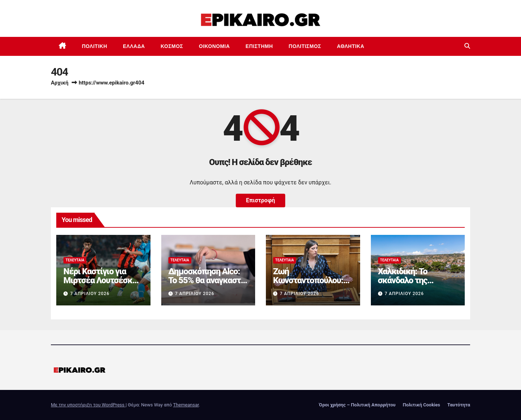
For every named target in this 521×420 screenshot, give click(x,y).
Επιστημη (259, 46)
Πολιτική (95, 46)
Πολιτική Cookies (421, 405)
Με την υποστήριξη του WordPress (88, 405)
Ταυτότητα (459, 405)
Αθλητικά (350, 46)
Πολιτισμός (305, 46)
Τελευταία (75, 260)
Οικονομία (214, 46)
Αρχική (60, 83)
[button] (467, 46)
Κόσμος (172, 46)
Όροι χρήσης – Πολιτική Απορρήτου (357, 405)
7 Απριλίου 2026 (90, 294)
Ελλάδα (134, 46)
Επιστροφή (260, 200)
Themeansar (186, 405)
